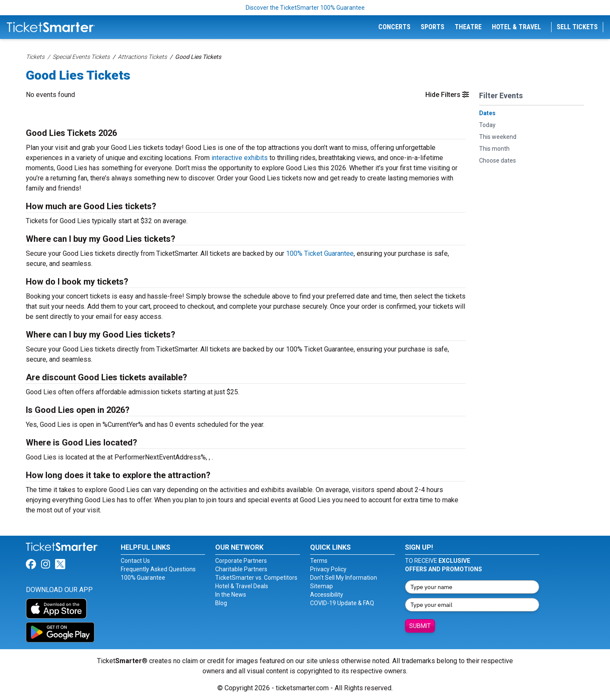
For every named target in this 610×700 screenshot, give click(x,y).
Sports (433, 27)
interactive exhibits (240, 158)
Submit (420, 626)
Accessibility (327, 595)
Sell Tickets (577, 27)
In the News (231, 595)
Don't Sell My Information (344, 578)
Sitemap (322, 586)
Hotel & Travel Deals (242, 586)
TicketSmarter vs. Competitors (256, 578)
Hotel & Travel (516, 27)
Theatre (468, 27)
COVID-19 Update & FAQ (342, 603)
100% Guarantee (143, 578)
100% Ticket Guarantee (320, 253)
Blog (221, 603)
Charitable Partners (241, 569)
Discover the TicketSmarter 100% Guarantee (305, 8)
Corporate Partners (241, 561)
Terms (319, 561)
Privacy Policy (328, 569)
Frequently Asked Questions (158, 569)
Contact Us (135, 561)
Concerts (394, 27)
